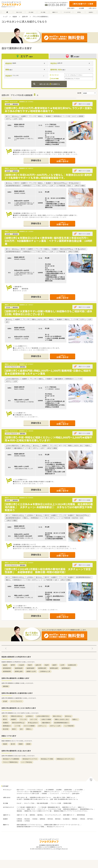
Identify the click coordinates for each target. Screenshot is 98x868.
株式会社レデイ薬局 (47, 759)
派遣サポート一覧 (22, 815)
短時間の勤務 (67, 803)
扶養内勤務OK (46, 723)
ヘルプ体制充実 (69, 726)
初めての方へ (21, 790)
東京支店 (50, 819)
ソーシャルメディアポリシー (71, 792)
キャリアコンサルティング (53, 815)
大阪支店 (82, 819)
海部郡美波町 (19, 668)
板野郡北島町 (54, 668)
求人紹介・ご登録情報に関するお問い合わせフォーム (32, 799)
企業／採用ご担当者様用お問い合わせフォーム (64, 799)
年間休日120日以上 (17, 716)
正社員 (5, 701)
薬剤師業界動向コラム (87, 809)
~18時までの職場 (46, 719)
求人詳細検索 (50, 790)
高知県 (28, 744)
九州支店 (27, 821)
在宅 (21, 729)
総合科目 (6, 729)
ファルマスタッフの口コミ (35, 790)
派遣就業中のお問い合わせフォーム (40, 797)
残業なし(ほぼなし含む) (62, 719)
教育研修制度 (81, 815)
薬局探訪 (19, 811)
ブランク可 (23, 719)
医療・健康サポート (69, 815)
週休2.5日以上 (57, 716)
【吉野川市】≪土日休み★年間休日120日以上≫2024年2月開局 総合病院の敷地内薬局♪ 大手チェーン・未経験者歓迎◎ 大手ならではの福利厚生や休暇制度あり (49, 507)
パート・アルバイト (16, 701)
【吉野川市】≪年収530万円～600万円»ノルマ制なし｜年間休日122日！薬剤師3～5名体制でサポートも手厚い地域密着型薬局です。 (48, 176)
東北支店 (27, 819)
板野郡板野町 (7, 671)
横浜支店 (58, 819)
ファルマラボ (21, 809)
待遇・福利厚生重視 (42, 803)
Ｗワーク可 (34, 719)
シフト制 (17, 726)
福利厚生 (40, 815)
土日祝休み (29, 716)
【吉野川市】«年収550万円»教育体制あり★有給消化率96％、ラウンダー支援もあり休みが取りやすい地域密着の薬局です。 (48, 110)
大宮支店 (35, 819)
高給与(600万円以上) (18, 723)
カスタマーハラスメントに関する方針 (28, 793)
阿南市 (30, 665)
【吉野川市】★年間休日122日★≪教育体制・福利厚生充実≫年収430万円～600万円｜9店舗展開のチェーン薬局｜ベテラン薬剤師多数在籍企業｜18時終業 (48, 241)
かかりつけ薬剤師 (29, 726)
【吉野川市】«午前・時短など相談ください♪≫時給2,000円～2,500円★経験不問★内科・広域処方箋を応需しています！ (48, 439)
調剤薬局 (6, 686)
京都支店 (75, 819)
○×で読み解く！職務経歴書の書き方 (49, 807)
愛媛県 (21, 744)
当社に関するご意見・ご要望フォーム (64, 797)
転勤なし (75, 719)
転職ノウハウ (31, 809)
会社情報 (59, 790)
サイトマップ (65, 793)
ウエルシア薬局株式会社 (10, 762)
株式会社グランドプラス (30, 759)
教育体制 (32, 815)
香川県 (13, 744)
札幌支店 (19, 819)
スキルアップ (41, 809)
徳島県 (15, 17)
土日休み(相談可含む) (43, 716)
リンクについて (54, 793)
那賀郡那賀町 (7, 668)
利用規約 (44, 793)
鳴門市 (13, 665)
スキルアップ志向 (29, 803)
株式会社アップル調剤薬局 (11, 759)
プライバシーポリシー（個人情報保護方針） (29, 792)
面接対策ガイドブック (69, 807)
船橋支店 (42, 819)
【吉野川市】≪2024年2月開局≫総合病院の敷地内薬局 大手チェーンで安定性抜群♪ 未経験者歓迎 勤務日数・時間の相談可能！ (48, 571)
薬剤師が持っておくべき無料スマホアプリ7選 (38, 811)
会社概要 (81, 8)
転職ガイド (81, 807)
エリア (25, 56)
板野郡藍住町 (66, 668)
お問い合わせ (93, 8)
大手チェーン (42, 726)
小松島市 (21, 665)
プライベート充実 (56, 803)
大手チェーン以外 (55, 726)
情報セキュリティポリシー (52, 792)
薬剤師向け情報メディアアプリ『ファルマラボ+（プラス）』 (71, 811)
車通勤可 (6, 723)
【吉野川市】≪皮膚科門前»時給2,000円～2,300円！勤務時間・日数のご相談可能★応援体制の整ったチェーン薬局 (48, 372)
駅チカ (5, 716)
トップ (5, 17)
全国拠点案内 (68, 790)
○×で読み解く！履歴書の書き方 (26, 807)
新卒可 (5, 719)
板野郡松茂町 (42, 668)
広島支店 (19, 821)
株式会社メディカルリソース (55, 827)
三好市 (62, 665)
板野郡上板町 (19, 671)
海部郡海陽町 (31, 668)
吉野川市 (25, 17)
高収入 (14, 729)
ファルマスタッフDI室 (54, 809)
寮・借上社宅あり (33, 723)
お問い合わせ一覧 (22, 797)
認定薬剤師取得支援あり (61, 723)
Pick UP (19, 803)
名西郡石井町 (72, 665)
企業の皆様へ (71, 8)
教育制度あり (7, 726)
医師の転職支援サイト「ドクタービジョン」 (29, 825)
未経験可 (13, 719)
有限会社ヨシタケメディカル (65, 759)
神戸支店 (90, 819)
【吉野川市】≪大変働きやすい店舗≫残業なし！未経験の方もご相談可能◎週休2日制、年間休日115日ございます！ (48, 313)
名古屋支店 (66, 819)
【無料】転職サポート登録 (83, 4)
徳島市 (5, 665)
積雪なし (29, 729)
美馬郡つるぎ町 (31, 671)
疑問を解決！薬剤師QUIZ (70, 809)
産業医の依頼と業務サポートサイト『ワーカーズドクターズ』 (62, 825)
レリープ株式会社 (27, 762)
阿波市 (47, 665)
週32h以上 (68, 716)
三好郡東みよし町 (45, 671)
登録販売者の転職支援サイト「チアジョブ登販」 (31, 827)
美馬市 (54, 665)
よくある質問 (79, 790)
